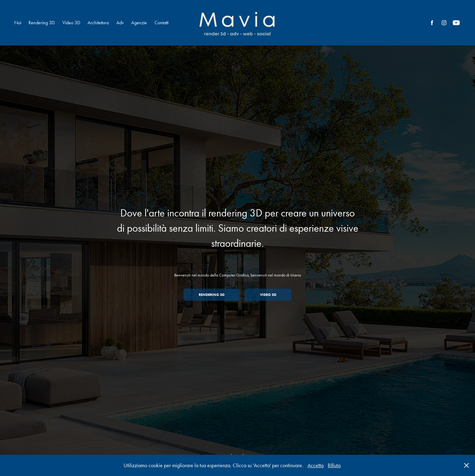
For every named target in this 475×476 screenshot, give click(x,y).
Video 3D (71, 23)
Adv (120, 23)
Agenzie (139, 23)
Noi (18, 23)
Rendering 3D (42, 23)
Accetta (316, 465)
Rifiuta (334, 465)
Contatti (161, 23)
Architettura (98, 23)
